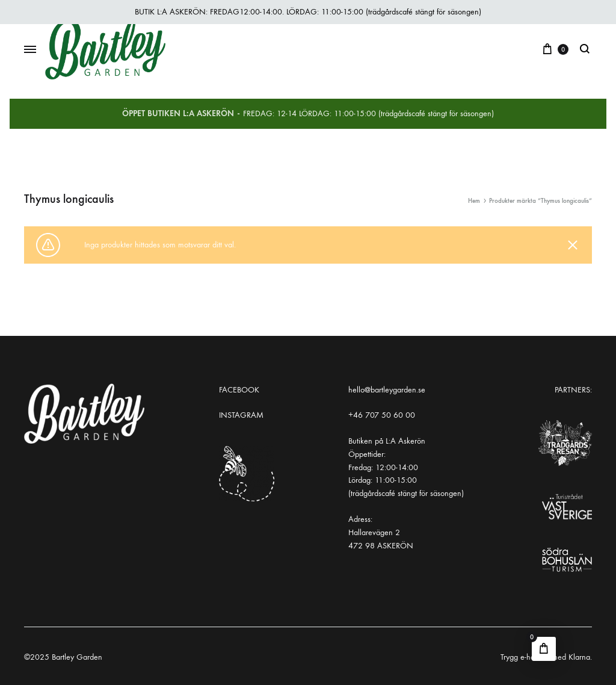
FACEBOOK (239, 390)
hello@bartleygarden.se (387, 390)
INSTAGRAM (241, 415)
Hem (474, 201)
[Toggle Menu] (30, 50)
